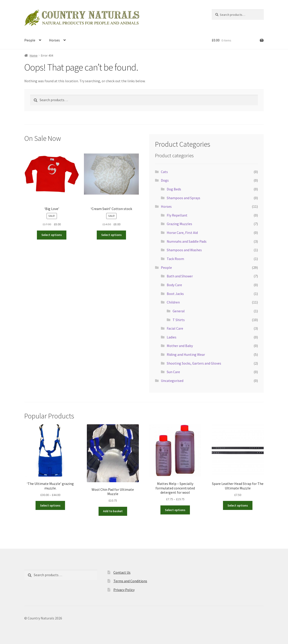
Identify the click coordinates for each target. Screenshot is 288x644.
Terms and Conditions (130, 581)
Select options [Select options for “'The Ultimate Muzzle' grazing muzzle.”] (50, 505)
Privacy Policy (124, 590)
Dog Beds (174, 189)
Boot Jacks (175, 294)
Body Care (174, 285)
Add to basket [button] (113, 511)
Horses (54, 40)
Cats (164, 172)
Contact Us (122, 572)
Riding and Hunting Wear (186, 354)
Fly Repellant (177, 215)
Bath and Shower (180, 276)
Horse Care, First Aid (182, 233)
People (30, 40)
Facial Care (175, 328)
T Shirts (179, 320)
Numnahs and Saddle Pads (187, 241)
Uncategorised (172, 381)
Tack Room (175, 259)
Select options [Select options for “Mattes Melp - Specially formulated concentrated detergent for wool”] (175, 510)
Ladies (172, 337)
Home (34, 55)
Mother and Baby (180, 346)
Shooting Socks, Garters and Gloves (194, 363)
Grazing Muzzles (179, 224)
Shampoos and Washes (184, 250)
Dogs (165, 180)
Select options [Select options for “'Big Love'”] (52, 235)
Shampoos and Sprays (183, 198)
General (179, 311)
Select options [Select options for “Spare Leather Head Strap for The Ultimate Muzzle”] (238, 505)
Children (173, 302)
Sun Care (173, 372)
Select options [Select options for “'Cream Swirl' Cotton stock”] (111, 235)
